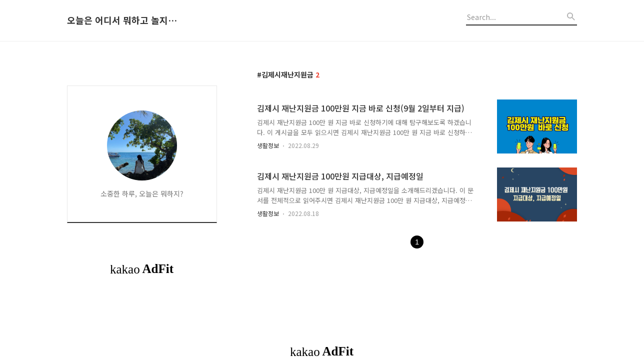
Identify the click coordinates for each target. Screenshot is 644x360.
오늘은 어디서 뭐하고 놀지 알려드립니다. (122, 20)
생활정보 (268, 145)
